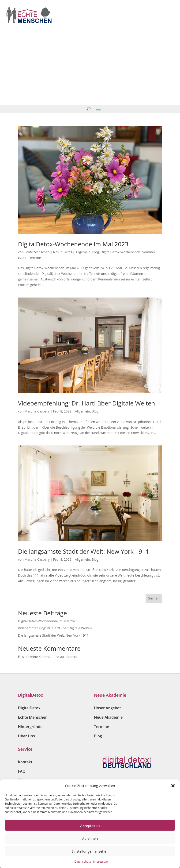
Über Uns (26, 736)
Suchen (154, 598)
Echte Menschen (37, 252)
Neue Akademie (108, 717)
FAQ (22, 771)
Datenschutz (82, 862)
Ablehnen (90, 838)
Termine (34, 258)
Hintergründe (30, 727)
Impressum (100, 862)
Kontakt (25, 762)
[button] (173, 786)
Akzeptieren (90, 825)
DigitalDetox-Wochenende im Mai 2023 (73, 244)
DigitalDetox (29, 708)
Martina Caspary (37, 411)
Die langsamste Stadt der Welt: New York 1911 (84, 551)
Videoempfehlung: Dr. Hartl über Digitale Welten (87, 403)
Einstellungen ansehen (90, 851)
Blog (96, 252)
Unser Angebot (107, 708)
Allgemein (83, 252)
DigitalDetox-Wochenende (120, 252)
